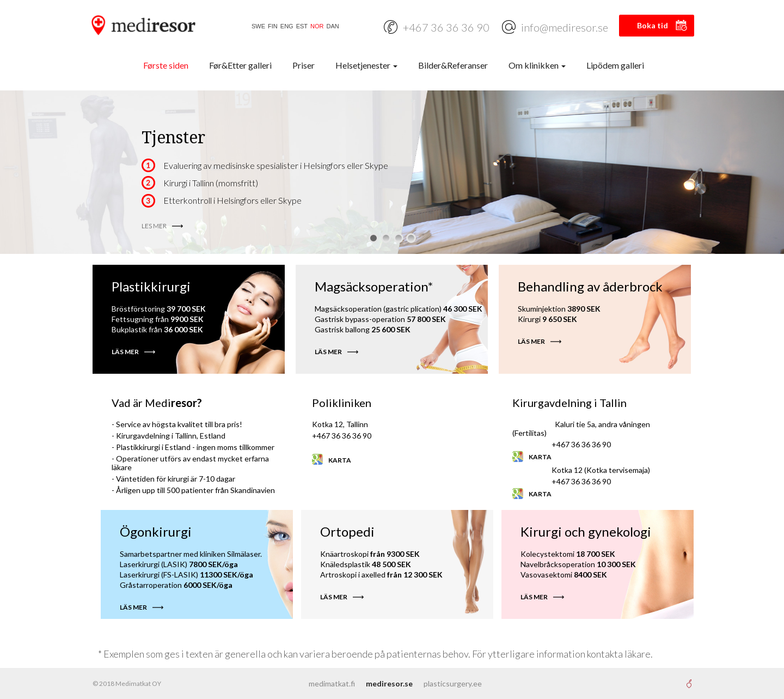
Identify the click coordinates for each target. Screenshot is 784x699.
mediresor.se (389, 683)
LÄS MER (125, 352)
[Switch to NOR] (316, 26)
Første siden (166, 65)
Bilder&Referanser (453, 65)
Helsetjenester (366, 65)
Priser (304, 65)
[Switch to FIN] (271, 26)
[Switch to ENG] (286, 26)
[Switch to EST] (301, 26)
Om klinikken (537, 65)
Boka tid (653, 25)
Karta (340, 460)
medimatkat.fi (332, 683)
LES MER (154, 226)
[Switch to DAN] (332, 26)
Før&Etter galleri (240, 65)
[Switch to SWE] (257, 26)
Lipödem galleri (615, 65)
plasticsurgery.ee (453, 683)
